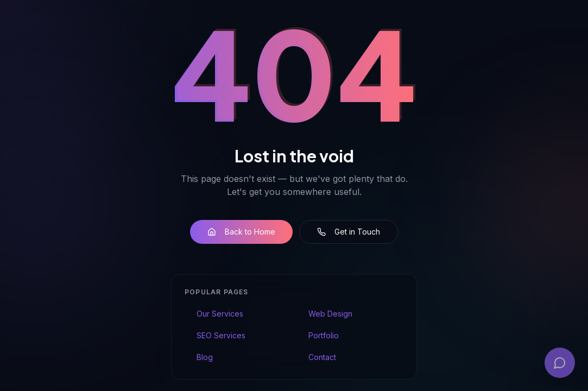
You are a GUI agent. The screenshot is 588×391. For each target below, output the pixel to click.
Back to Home (241, 232)
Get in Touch (349, 232)
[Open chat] (560, 363)
